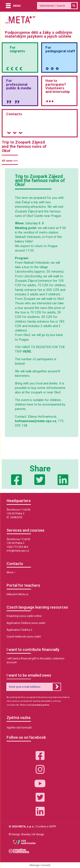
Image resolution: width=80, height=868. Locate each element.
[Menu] (12, 6)
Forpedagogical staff (60, 49)
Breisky (26, 834)
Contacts (14, 114)
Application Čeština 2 (19, 630)
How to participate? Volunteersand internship (58, 86)
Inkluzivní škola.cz (17, 594)
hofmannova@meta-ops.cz (36, 421)
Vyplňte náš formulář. (19, 728)
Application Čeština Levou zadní (26, 623)
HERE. (27, 351)
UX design (38, 834)
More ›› (11, 572)
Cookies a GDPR (46, 827)
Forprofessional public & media (19, 84)
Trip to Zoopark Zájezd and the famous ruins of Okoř (24, 146)
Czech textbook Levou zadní (24, 637)
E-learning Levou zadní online (24, 616)
